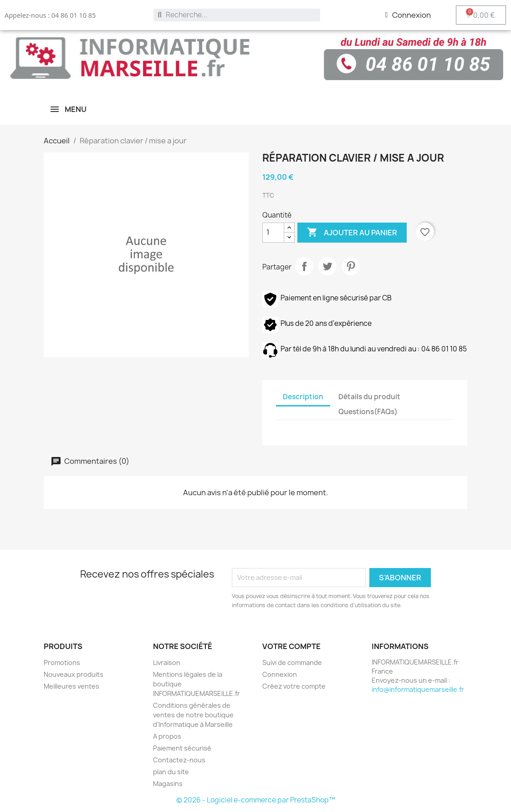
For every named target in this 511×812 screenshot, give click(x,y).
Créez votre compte (294, 686)
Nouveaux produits (74, 674)
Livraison (167, 662)
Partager (304, 266)
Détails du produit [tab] (369, 397)
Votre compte (291, 646)
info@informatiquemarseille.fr (418, 689)
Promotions (62, 662)
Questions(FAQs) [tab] (368, 412)
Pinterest (351, 266)
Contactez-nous (179, 760)
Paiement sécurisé (182, 748)
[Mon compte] (408, 15)
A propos (167, 736)
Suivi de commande (292, 662)
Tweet (327, 266)
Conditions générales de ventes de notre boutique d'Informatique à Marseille (193, 715)
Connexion (280, 674)
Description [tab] (303, 397)
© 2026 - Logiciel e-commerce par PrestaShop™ (256, 800)
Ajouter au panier (352, 233)
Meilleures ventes (72, 686)
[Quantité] (273, 233)
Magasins (168, 784)
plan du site (171, 772)
